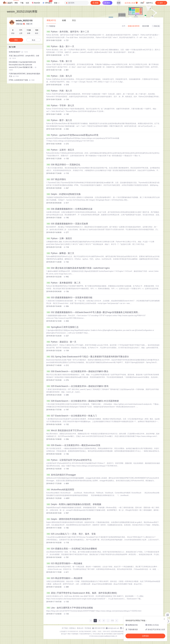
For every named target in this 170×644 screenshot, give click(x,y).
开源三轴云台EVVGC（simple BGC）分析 (24, 57)
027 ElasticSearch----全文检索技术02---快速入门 (72, 416)
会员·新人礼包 (131, 3)
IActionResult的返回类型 (60, 490)
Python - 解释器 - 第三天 (60, 253)
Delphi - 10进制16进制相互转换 (63, 194)
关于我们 (65, 628)
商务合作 (80, 628)
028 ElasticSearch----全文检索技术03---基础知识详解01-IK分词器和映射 (83, 401)
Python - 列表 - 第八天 (59, 91)
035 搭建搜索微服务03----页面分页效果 (67, 224)
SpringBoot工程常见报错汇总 (62, 327)
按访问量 (146, 26)
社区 (27, 3)
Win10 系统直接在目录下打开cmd (65, 430)
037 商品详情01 (56, 179)
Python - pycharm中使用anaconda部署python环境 (72, 135)
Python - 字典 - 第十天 (59, 61)
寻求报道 (88, 628)
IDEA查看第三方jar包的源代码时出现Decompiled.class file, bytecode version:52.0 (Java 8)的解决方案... (23, 66)
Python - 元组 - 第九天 (59, 76)
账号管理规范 (108, 634)
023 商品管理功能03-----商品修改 (64, 563)
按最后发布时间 (134, 26)
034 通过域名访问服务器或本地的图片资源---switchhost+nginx (78, 268)
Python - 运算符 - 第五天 (60, 150)
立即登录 (145, 636)
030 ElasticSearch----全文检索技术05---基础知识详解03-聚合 (77, 371)
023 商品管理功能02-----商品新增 (64, 578)
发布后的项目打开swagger (61, 475)
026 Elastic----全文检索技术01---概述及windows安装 (73, 445)
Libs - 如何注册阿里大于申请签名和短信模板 (70, 608)
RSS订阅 (156, 26)
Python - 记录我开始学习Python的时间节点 (69, 460)
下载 (22, 3)
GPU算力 (47, 2)
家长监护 (64, 634)
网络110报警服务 (73, 634)
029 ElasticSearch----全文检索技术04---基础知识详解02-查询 (77, 386)
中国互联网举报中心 (86, 634)
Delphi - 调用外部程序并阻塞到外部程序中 (69, 519)
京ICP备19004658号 (85, 631)
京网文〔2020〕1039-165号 (101, 631)
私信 (34, 40)
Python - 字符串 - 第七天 (60, 106)
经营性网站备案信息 (117, 631)
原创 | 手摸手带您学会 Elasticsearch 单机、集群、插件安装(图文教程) (82, 593)
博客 (16, 3)
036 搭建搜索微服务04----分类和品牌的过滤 (69, 209)
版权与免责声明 (118, 634)
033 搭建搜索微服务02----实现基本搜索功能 (69, 298)
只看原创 (51, 26)
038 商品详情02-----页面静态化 (63, 165)
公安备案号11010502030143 (69, 631)
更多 (57, 3)
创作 (161, 3)
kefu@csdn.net (114, 628)
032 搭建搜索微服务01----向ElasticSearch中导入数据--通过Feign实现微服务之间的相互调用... (93, 312)
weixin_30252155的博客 (22, 12)
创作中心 (150, 3)
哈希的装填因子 (18, 52)
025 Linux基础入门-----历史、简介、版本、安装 (71, 534)
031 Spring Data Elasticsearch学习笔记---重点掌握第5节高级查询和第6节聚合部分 (88, 357)
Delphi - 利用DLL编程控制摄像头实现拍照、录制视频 (74, 504)
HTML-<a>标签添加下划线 (22, 80)
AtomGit (36, 3)
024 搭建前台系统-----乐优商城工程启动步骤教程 (72, 549)
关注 (16, 40)
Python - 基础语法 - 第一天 (61, 342)
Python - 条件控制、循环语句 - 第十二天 (68, 32)
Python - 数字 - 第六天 (59, 120)
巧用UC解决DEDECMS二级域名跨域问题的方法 (25, 75)
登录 (119, 3)
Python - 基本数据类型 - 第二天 (63, 283)
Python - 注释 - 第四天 (59, 238)
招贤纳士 (73, 628)
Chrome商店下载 (98, 634)
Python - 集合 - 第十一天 (60, 46)
